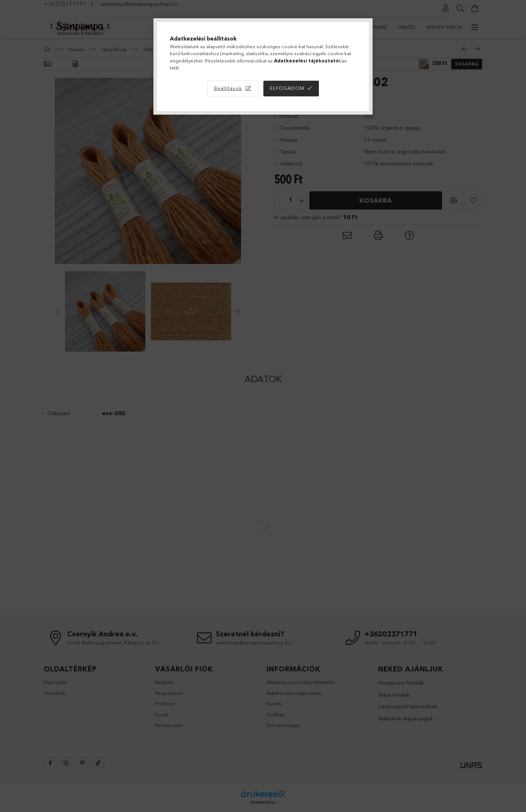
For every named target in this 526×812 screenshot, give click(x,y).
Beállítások (228, 88)
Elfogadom (287, 88)
